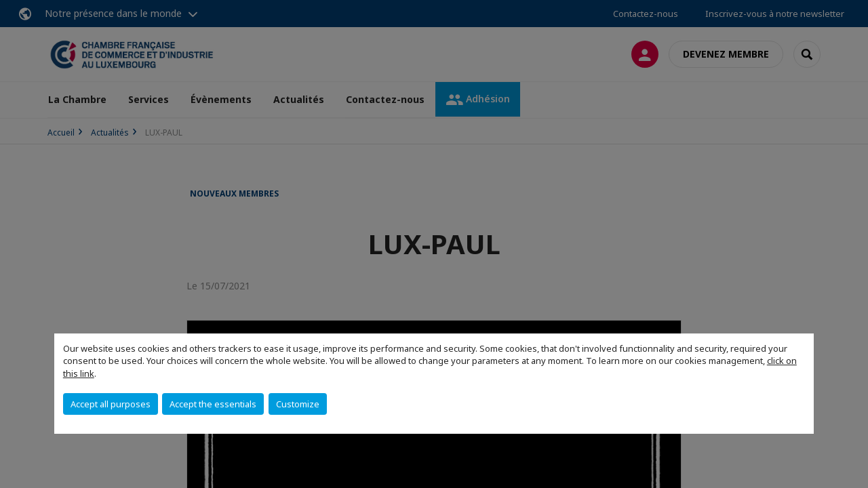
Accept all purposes (111, 404)
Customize (298, 404)
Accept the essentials (213, 404)
